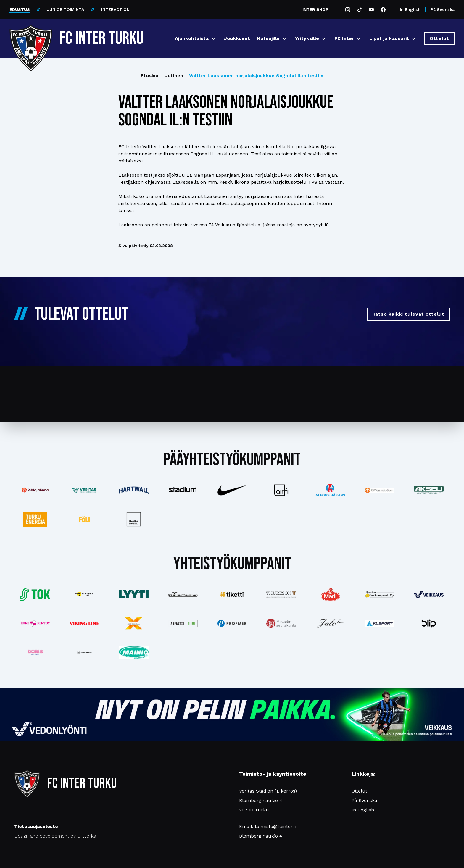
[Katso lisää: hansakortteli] (133, 519)
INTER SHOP (315, 9)
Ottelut (359, 791)
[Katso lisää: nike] (232, 490)
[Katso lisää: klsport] (380, 623)
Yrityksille (307, 38)
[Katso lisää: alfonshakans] (330, 490)
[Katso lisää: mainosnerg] (84, 652)
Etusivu (149, 76)
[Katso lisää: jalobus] (330, 623)
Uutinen (172, 76)
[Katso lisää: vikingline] (84, 623)
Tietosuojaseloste (36, 826)
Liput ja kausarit (389, 38)
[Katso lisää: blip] (429, 623)
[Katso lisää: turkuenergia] (35, 519)
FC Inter (344, 38)
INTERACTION (115, 9)
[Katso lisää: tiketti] (232, 594)
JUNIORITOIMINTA (66, 9)
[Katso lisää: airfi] (281, 490)
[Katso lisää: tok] (35, 594)
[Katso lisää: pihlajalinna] (35, 490)
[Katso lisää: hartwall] (133, 490)
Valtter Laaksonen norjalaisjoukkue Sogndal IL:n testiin (254, 76)
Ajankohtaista (192, 38)
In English (410, 9)
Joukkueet (237, 38)
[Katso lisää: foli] (84, 519)
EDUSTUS (20, 9)
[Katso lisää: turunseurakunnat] (281, 623)
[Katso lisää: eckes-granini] (330, 594)
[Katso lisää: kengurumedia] (84, 594)
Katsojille (268, 38)
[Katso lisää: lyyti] (133, 594)
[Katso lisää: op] (380, 490)
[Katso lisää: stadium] (183, 490)
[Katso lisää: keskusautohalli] (183, 594)
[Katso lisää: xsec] (133, 623)
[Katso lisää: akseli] (429, 490)
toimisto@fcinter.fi (275, 826)
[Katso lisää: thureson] (281, 594)
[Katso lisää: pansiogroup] (380, 594)
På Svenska (443, 9)
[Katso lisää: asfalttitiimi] (183, 623)
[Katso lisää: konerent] (35, 623)
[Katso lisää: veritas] (84, 490)
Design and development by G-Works (55, 836)
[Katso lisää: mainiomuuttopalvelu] (133, 652)
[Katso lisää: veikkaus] (429, 594)
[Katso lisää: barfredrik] (35, 652)
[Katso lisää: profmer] (232, 623)
